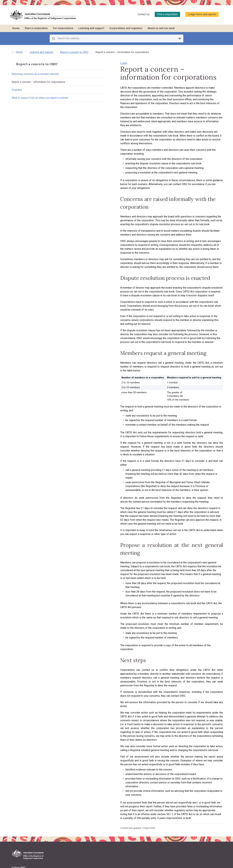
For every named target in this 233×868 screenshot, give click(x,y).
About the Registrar (75, 784)
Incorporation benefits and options (78, 736)
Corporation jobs (152, 755)
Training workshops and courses (160, 739)
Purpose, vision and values (79, 792)
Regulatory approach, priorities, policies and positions (81, 802)
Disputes (17, 94)
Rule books (110, 739)
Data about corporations (195, 754)
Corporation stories (192, 750)
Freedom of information (77, 824)
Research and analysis (194, 770)
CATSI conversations (154, 751)
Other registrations (75, 758)
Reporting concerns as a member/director (35, 75)
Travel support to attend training (159, 743)
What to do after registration (79, 753)
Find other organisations (195, 746)
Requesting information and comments (196, 764)
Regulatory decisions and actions (82, 816)
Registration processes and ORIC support (82, 748)
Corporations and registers (126, 28)
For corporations (63, 28)
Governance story (152, 763)
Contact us (144, 14)
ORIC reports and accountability (81, 820)
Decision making (113, 755)
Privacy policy (20, 802)
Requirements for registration (80, 742)
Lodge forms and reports (202, 14)
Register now (72, 762)
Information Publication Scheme (82, 828)
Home (16, 28)
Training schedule (152, 735)
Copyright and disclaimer (26, 808)
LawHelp (148, 759)
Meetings (109, 747)
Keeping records (112, 759)
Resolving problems (114, 763)
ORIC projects (72, 812)
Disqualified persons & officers (198, 758)
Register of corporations (195, 735)
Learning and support (91, 28)
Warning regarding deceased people (22, 816)
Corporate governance (116, 767)
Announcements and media (79, 808)
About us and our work (161, 28)
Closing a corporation (115, 771)
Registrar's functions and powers (82, 788)
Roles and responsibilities (117, 743)
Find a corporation (167, 14)
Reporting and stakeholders (118, 735)
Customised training (153, 747)
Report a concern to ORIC (74, 52)
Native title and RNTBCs (116, 751)
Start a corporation (36, 28)
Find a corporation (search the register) (198, 740)
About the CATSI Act (75, 796)
